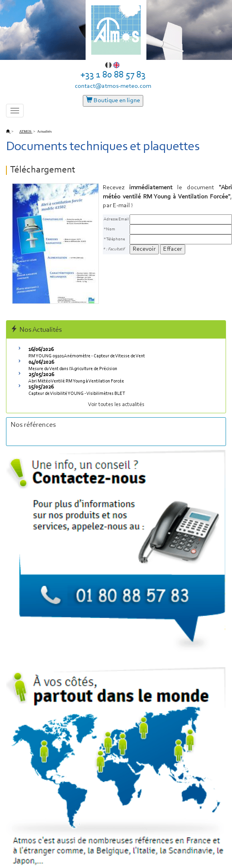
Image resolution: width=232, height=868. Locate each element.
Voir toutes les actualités (116, 405)
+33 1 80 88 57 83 (113, 75)
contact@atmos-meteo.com (113, 86)
